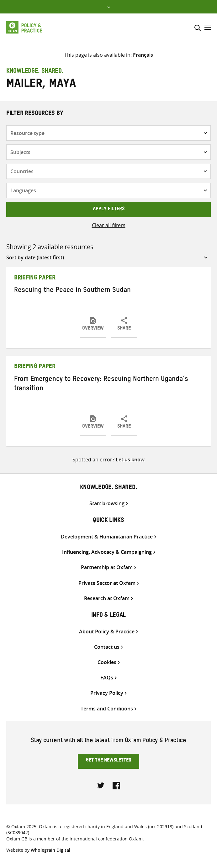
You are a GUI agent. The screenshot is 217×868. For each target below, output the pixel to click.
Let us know (130, 460)
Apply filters (109, 210)
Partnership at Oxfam (107, 567)
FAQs (107, 678)
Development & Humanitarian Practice (107, 537)
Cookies (107, 662)
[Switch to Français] (143, 55)
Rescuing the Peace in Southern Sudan (72, 291)
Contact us (107, 647)
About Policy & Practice (107, 632)
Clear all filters (109, 225)
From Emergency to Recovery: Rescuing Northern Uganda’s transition (101, 385)
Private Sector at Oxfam (107, 583)
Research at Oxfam (107, 598)
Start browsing (107, 504)
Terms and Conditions (107, 709)
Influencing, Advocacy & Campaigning (107, 552)
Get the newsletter (109, 761)
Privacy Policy (107, 693)
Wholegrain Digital (50, 850)
